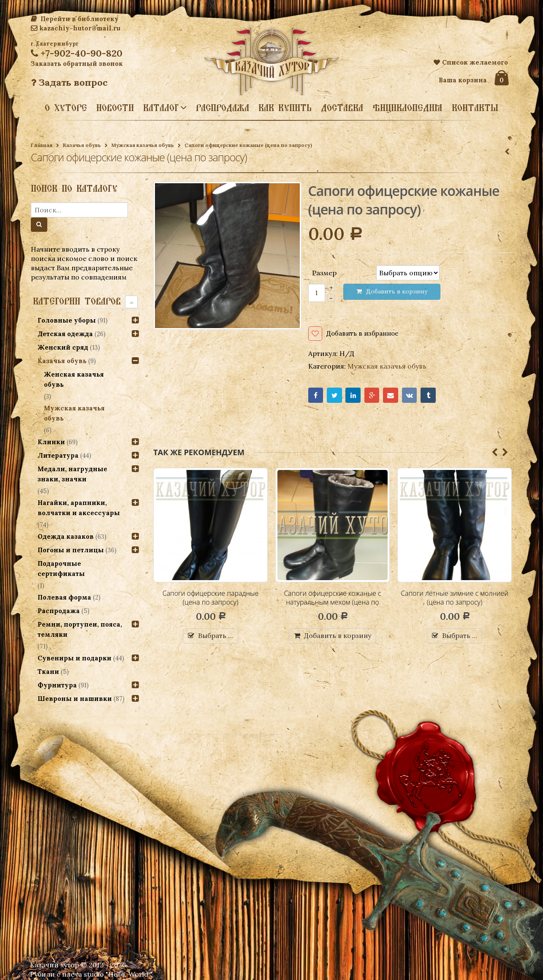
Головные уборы (67, 320)
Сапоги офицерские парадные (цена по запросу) (211, 599)
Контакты (475, 108)
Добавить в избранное (365, 334)
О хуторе (66, 108)
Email (393, 396)
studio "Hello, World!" (118, 974)
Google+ (374, 396)
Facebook (316, 396)
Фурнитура (57, 685)
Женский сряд (63, 347)
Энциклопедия (407, 108)
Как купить (285, 108)
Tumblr (432, 396)
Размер (324, 272)
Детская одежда (65, 334)
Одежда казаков (66, 536)
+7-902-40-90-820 (77, 53)
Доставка (342, 108)
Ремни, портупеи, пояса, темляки (80, 629)
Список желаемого (471, 62)
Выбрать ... (216, 637)
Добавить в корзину (338, 637)
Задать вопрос (69, 82)
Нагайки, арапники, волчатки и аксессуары (79, 508)
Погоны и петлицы (71, 550)
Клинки (51, 442)
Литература (58, 455)
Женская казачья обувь (74, 379)
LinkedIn (354, 396)
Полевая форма (64, 597)
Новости (115, 108)
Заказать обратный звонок (77, 64)
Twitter (335, 396)
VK (412, 396)
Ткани (48, 672)
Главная (42, 145)
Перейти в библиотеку (75, 19)
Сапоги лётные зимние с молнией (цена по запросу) (455, 599)
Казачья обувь (82, 145)
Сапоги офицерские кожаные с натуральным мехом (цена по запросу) (333, 603)
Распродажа (223, 108)
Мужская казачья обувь (143, 145)
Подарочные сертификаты (61, 569)
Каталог (161, 107)
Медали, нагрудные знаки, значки (72, 474)
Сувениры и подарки (75, 658)
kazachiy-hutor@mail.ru (76, 28)
